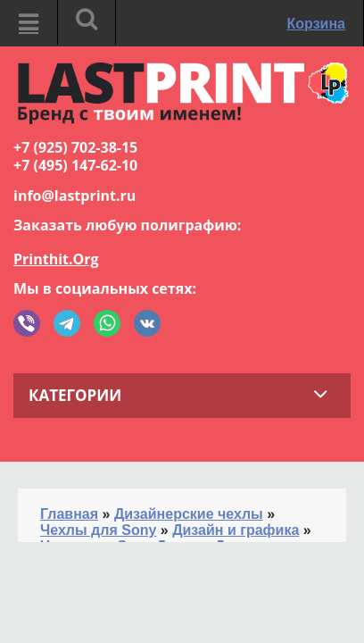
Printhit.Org (56, 259)
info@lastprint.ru (74, 196)
